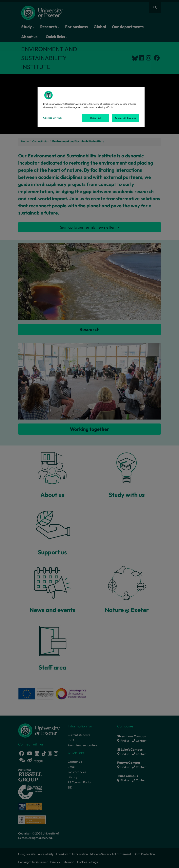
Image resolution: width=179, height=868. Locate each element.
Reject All (96, 118)
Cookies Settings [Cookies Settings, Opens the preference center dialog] (53, 118)
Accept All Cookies (125, 118)
